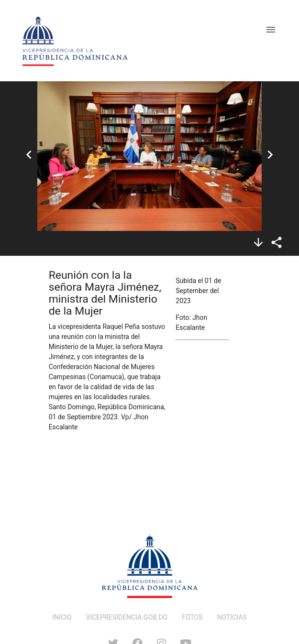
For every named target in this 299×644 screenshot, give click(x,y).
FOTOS (192, 617)
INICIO (62, 617)
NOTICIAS (232, 617)
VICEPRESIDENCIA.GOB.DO (127, 617)
